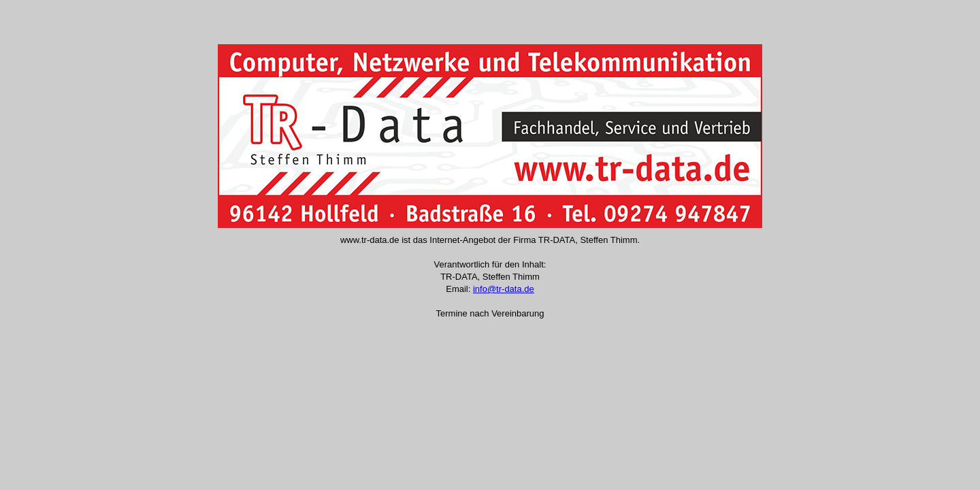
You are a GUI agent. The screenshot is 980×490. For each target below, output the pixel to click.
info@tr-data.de (504, 289)
